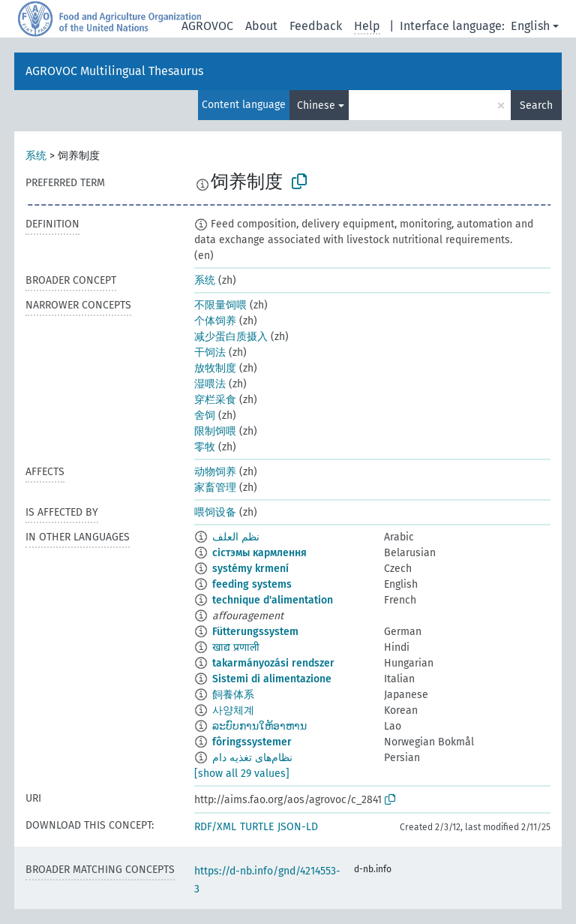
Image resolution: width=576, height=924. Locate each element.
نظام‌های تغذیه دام (252, 758)
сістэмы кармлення (259, 553)
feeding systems (252, 584)
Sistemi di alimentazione (272, 679)
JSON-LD (298, 827)
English (530, 26)
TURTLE (257, 827)
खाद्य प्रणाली (236, 647)
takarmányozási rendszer (273, 663)
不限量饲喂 (220, 305)
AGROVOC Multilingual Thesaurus (114, 71)
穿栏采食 (215, 400)
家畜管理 (215, 488)
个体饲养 (215, 321)
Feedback (316, 26)
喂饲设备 (215, 512)
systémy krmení (250, 569)
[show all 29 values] (242, 774)
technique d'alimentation (273, 600)
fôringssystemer (252, 742)
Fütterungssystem (255, 632)
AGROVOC (207, 26)
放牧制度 (215, 368)
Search (536, 105)
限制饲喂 (215, 431)
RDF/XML (215, 827)
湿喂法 (210, 384)
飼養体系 (233, 695)
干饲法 (210, 352)
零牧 (205, 447)
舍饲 (205, 415)
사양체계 (233, 710)
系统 (36, 156)
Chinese (316, 105)
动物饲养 (215, 472)
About (261, 26)
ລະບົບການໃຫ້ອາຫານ (259, 726)
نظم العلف (236, 537)
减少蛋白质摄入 (231, 337)
